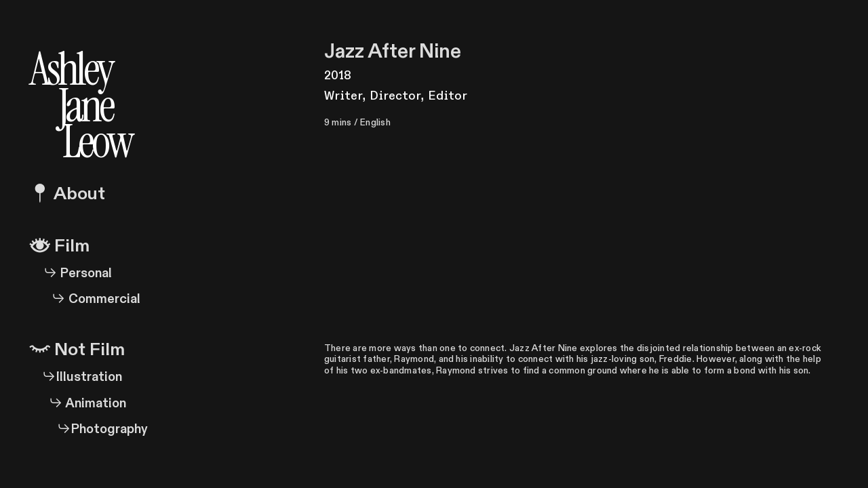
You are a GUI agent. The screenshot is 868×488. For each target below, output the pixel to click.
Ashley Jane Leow (81, 100)
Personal (71, 273)
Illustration (82, 377)
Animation (78, 404)
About (67, 194)
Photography (100, 429)
